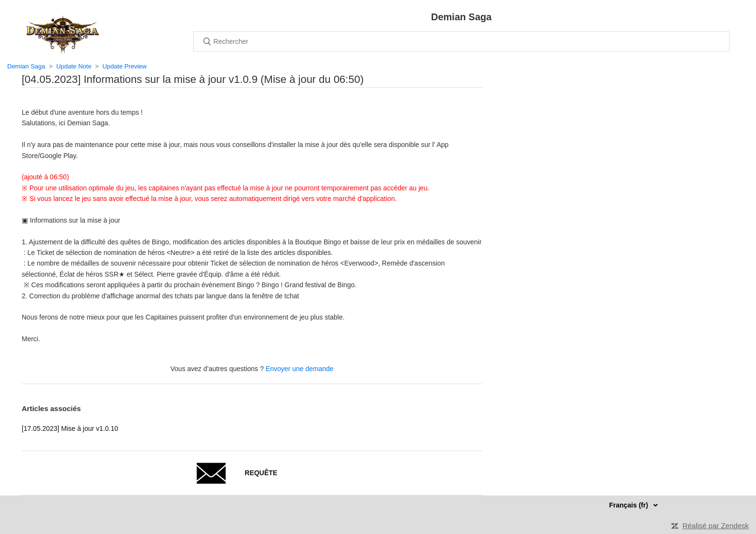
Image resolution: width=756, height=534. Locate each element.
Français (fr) (629, 505)
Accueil (63, 35)
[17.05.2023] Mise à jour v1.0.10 (70, 428)
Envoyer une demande (300, 369)
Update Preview (124, 66)
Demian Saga (26, 66)
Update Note (74, 66)
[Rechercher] (461, 41)
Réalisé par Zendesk (715, 526)
